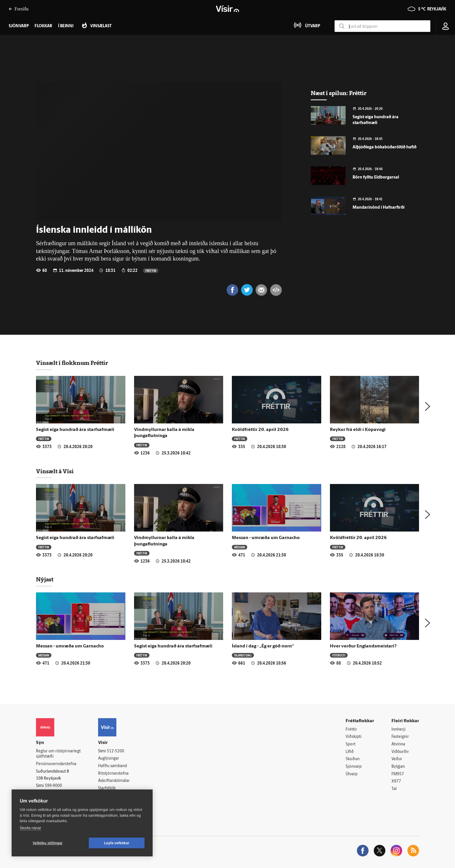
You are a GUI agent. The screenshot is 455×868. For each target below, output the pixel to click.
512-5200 (115, 751)
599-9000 (53, 786)
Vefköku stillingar (48, 843)
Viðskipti (354, 737)
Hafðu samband (112, 766)
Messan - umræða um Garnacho (266, 538)
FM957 (398, 774)
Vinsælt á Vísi (55, 471)
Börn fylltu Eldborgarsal (376, 178)
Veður (397, 759)
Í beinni (66, 26)
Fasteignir (400, 737)
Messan (240, 547)
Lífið (350, 752)
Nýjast (45, 579)
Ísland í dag (243, 655)
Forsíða (19, 9)
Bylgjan (398, 767)
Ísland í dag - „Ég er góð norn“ (263, 646)
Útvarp (352, 774)
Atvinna (398, 744)
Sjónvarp (354, 767)
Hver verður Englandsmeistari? (363, 646)
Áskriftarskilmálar (114, 781)
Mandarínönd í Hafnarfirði (379, 208)
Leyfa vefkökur (117, 843)
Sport (351, 744)
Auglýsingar (109, 759)
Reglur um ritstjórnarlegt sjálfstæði (58, 754)
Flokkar (43, 26)
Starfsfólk (107, 788)
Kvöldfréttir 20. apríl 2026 (260, 430)
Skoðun (353, 759)
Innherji (399, 730)
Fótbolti (339, 655)
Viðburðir (400, 752)
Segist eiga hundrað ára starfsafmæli (75, 430)
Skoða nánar (30, 828)
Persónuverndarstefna (56, 764)
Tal (394, 789)
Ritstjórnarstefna (113, 774)
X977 (396, 781)
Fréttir (151, 271)
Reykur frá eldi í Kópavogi (358, 430)
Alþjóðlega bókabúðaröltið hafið (384, 147)
